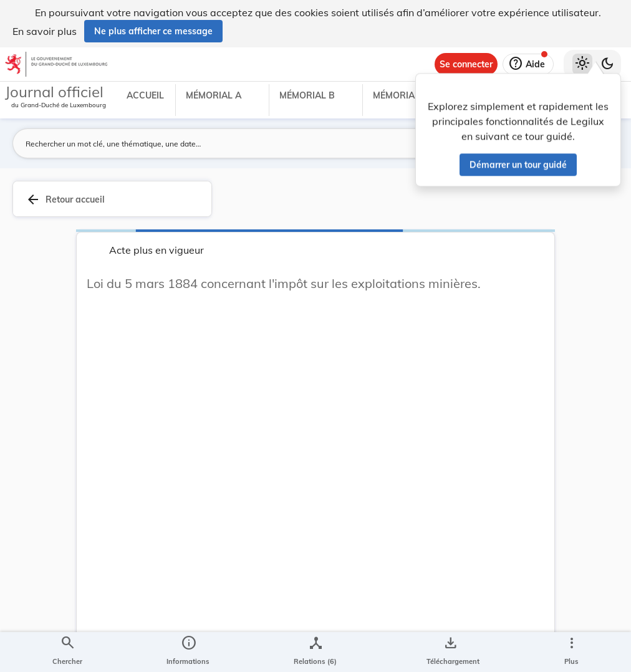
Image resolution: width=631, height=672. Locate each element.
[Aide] (528, 64)
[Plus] (571, 652)
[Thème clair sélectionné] (582, 64)
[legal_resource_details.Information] (188, 652)
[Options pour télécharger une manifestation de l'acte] (450, 652)
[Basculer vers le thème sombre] (607, 64)
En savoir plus (45, 31)
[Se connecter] (466, 64)
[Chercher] (67, 652)
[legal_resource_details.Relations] (315, 652)
